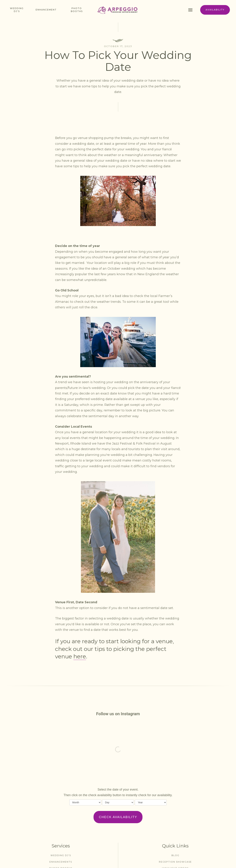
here (80, 656)
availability (215, 10)
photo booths (77, 10)
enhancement (46, 10)
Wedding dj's (17, 10)
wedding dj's (61, 855)
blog (175, 855)
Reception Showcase (175, 862)
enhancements (61, 862)
